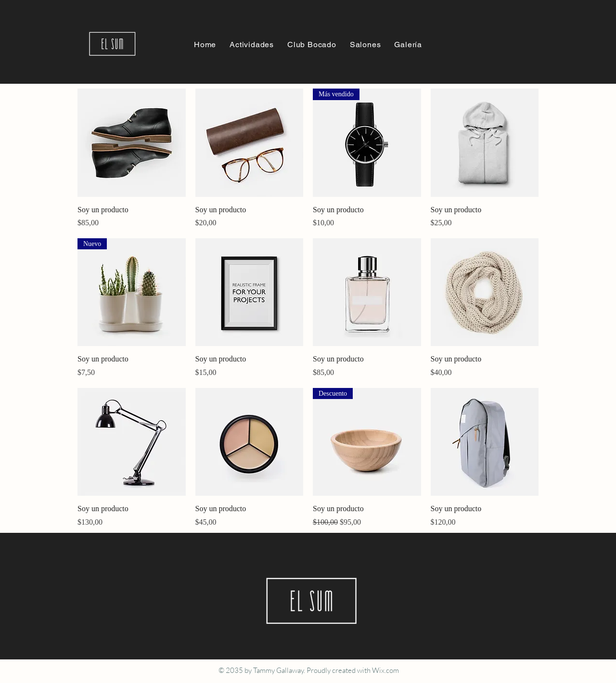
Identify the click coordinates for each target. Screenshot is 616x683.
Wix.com (385, 670)
